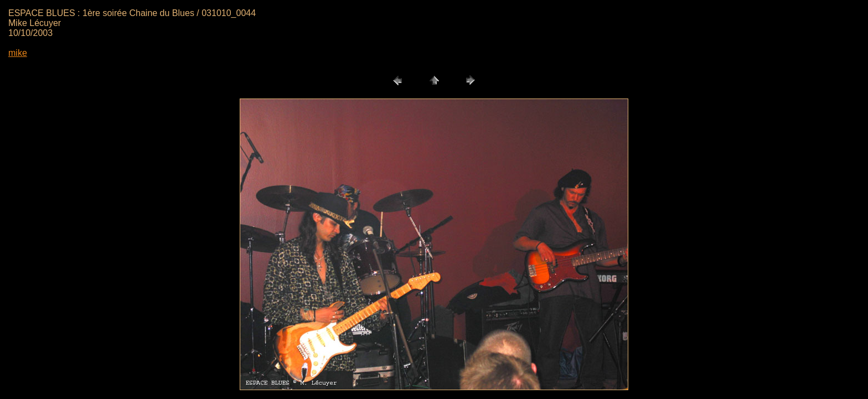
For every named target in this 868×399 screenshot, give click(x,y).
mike (18, 53)
